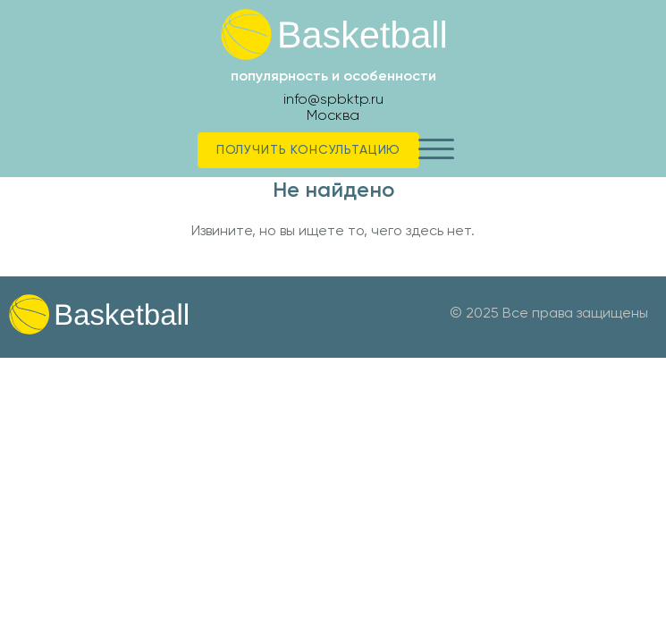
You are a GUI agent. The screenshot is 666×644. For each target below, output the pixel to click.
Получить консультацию (309, 149)
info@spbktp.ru (333, 99)
